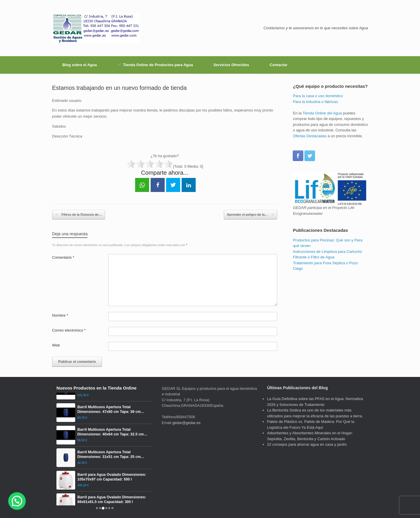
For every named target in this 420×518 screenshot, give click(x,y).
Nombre (60, 315)
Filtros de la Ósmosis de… (79, 215)
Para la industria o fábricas (315, 102)
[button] (17, 501)
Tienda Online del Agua (322, 113)
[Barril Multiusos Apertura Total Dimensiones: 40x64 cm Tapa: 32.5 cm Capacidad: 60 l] (105, 449)
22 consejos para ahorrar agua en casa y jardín (307, 444)
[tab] (97, 508)
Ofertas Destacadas (310, 136)
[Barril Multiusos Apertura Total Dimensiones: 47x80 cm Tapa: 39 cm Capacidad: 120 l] (105, 426)
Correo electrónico (69, 330)
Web (56, 345)
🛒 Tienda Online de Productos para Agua (155, 65)
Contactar (279, 65)
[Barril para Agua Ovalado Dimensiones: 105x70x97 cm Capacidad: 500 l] (105, 494)
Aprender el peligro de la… (251, 215)
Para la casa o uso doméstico (318, 96)
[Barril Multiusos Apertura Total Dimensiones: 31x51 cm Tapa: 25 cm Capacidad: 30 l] (105, 471)
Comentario (63, 257)
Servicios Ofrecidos (231, 65)
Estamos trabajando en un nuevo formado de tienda (119, 88)
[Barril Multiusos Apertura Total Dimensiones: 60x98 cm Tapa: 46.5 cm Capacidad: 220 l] (105, 404)
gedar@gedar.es (186, 423)
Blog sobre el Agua (80, 65)
